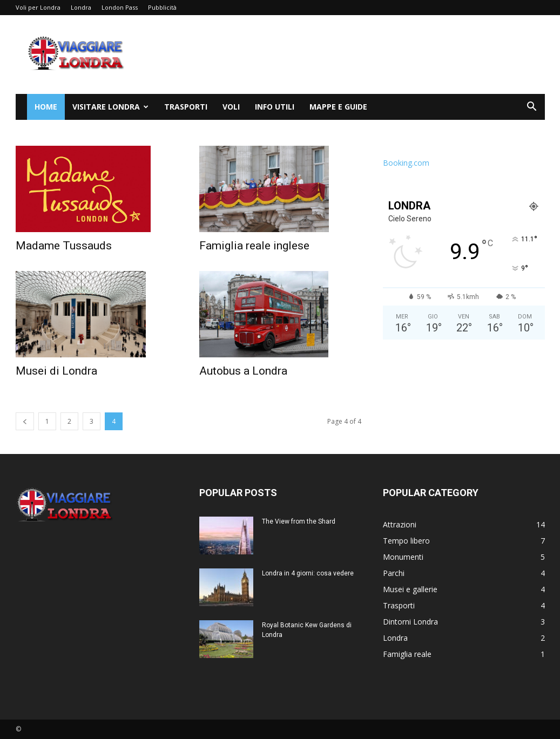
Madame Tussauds (64, 246)
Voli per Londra (38, 7)
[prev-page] (25, 421)
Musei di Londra (56, 371)
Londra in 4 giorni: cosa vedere (308, 573)
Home (46, 107)
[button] (532, 108)
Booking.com (406, 163)
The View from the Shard (299, 521)
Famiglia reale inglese (254, 246)
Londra (81, 7)
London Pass (120, 7)
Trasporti (186, 107)
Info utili (275, 107)
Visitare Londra (110, 107)
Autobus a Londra (243, 371)
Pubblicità (162, 7)
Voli (231, 107)
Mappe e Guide (338, 107)
